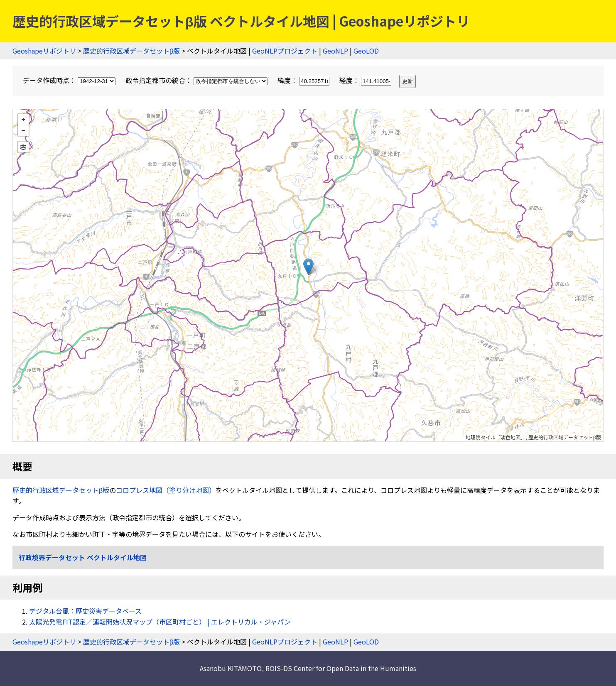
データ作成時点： (70, 80)
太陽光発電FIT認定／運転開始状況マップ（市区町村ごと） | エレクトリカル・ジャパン (160, 622)
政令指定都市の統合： (197, 80)
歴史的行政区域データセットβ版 (131, 51)
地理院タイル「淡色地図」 (496, 437)
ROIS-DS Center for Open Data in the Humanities (341, 668)
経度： (366, 80)
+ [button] (23, 120)
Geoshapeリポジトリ (44, 51)
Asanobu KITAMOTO (231, 668)
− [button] (23, 130)
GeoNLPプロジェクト (285, 51)
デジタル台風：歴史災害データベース (85, 611)
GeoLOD (366, 51)
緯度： (304, 80)
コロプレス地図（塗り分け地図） (166, 490)
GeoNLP (335, 51)
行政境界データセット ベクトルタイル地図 (83, 557)
